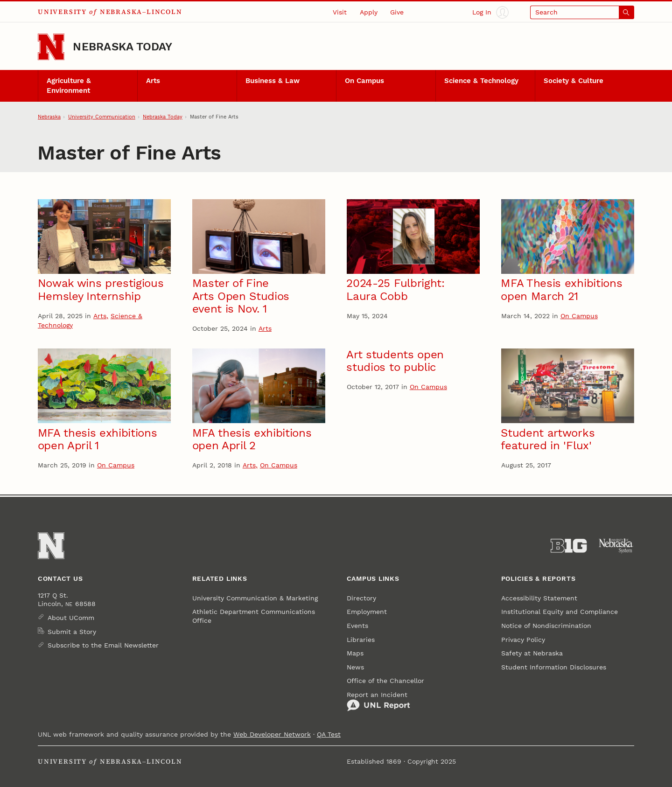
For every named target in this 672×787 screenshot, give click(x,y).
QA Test (329, 734)
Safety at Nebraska (532, 653)
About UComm (71, 618)
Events (357, 626)
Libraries (361, 640)
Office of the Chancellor (385, 681)
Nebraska (49, 117)
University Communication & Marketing (255, 598)
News (355, 667)
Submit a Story (72, 632)
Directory (361, 598)
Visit (340, 12)
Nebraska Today (122, 47)
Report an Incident (378, 701)
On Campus (364, 81)
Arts (153, 81)
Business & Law (273, 81)
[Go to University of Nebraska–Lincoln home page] (51, 47)
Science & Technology (481, 81)
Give (397, 12)
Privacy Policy (523, 640)
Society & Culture (574, 81)
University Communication (102, 117)
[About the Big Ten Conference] (569, 546)
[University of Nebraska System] (616, 546)
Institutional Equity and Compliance (560, 612)
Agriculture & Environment (69, 85)
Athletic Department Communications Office (254, 616)
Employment (367, 612)
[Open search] (582, 12)
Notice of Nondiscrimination (546, 626)
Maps (355, 653)
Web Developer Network (272, 734)
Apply (369, 12)
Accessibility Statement (539, 598)
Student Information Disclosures (554, 667)
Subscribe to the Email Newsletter (103, 645)
